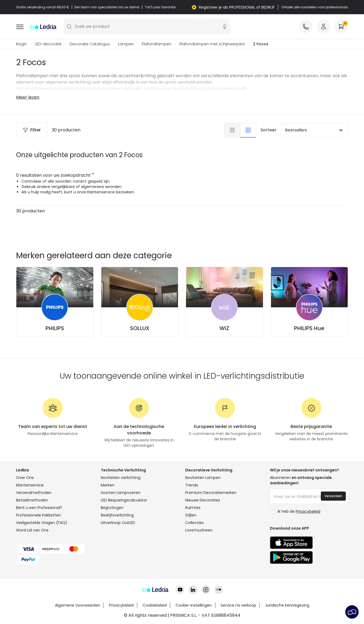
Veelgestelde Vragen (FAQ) (42, 523)
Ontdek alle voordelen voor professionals (315, 7)
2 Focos (261, 44)
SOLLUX (140, 328)
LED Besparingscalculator (124, 500)
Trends (192, 485)
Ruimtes (193, 508)
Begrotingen (112, 508)
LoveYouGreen (199, 530)
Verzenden (333, 496)
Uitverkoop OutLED (118, 523)
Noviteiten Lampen (203, 478)
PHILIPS (55, 328)
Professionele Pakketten (38, 515)
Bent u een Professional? (39, 508)
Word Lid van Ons (32, 530)
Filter (32, 130)
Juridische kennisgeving (287, 605)
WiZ (224, 328)
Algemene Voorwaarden (78, 605)
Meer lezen (28, 97)
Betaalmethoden (32, 500)
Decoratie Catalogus (90, 44)
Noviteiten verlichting (121, 478)
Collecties (194, 523)
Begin (21, 44)
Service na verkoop (238, 605)
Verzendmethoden (34, 493)
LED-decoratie (48, 44)
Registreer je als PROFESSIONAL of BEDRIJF (237, 7)
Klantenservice (30, 485)
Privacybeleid (121, 605)
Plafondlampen (157, 44)
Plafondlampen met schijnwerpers (212, 44)
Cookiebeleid (155, 605)
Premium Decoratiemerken (211, 493)
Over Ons (25, 478)
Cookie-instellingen (194, 605)
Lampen (126, 44)
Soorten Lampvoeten (121, 493)
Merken (108, 485)
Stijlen (191, 515)
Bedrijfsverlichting (117, 515)
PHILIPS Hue (309, 328)
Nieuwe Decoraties (203, 500)
